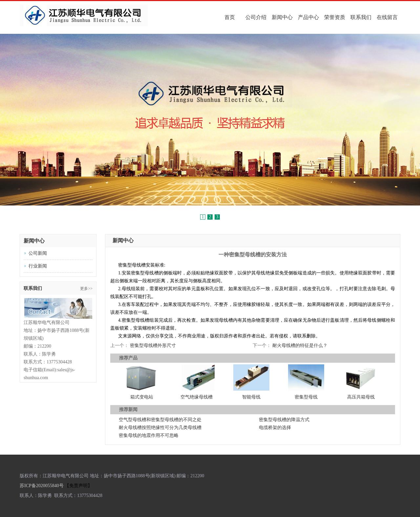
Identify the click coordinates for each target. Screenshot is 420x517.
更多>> (86, 289)
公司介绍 (256, 17)
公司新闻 (38, 253)
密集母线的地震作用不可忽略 (149, 435)
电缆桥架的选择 (275, 428)
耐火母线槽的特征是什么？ (299, 345)
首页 (230, 17)
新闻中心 (282, 17)
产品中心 (308, 17)
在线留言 (387, 17)
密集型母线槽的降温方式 (284, 420)
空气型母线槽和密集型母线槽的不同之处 (160, 420)
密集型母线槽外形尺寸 (153, 345)
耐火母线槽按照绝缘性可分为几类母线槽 (160, 428)
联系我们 (361, 17)
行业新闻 (38, 266)
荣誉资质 (335, 17)
